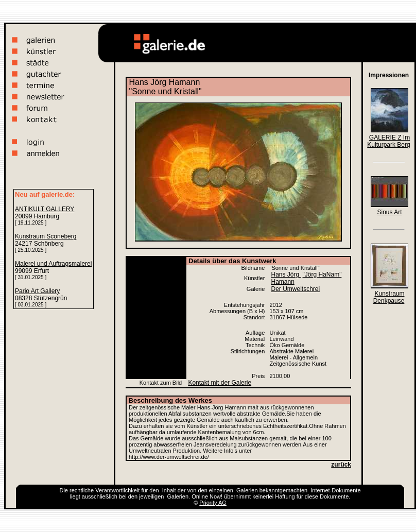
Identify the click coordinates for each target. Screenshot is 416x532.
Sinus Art (389, 212)
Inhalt (169, 490)
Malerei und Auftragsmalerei (53, 264)
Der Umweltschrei (295, 289)
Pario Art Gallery (37, 291)
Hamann (282, 282)
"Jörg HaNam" (322, 274)
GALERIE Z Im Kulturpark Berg (388, 141)
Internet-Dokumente (335, 490)
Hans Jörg (286, 274)
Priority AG (213, 503)
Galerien (247, 490)
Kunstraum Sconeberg (46, 236)
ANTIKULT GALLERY (45, 209)
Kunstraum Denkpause (389, 297)
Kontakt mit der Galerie (220, 383)
